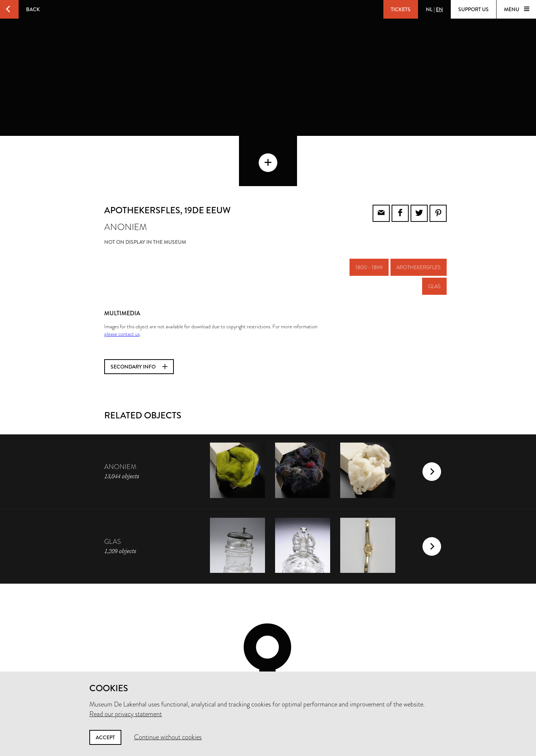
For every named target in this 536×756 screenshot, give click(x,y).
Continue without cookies (168, 737)
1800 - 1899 (369, 217)
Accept (105, 737)
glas (434, 236)
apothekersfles (419, 217)
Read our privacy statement (126, 714)
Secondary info (139, 316)
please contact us (122, 284)
